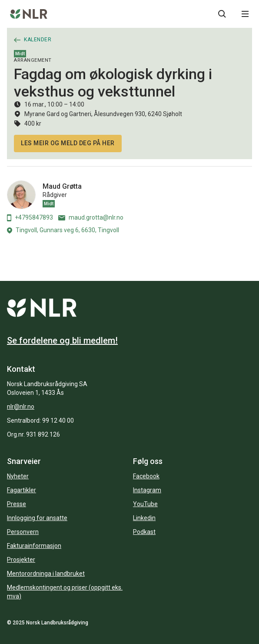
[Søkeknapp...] (222, 14)
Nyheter (18, 476)
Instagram (147, 490)
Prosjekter (21, 560)
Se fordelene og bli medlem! (62, 340)
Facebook (146, 476)
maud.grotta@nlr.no (91, 217)
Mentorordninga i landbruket (46, 574)
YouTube (145, 504)
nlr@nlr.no (21, 407)
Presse (17, 504)
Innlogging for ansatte (37, 518)
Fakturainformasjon (34, 546)
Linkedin (144, 518)
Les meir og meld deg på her (68, 143)
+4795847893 (30, 218)
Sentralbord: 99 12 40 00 (40, 420)
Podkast (144, 532)
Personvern (23, 532)
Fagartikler (22, 490)
